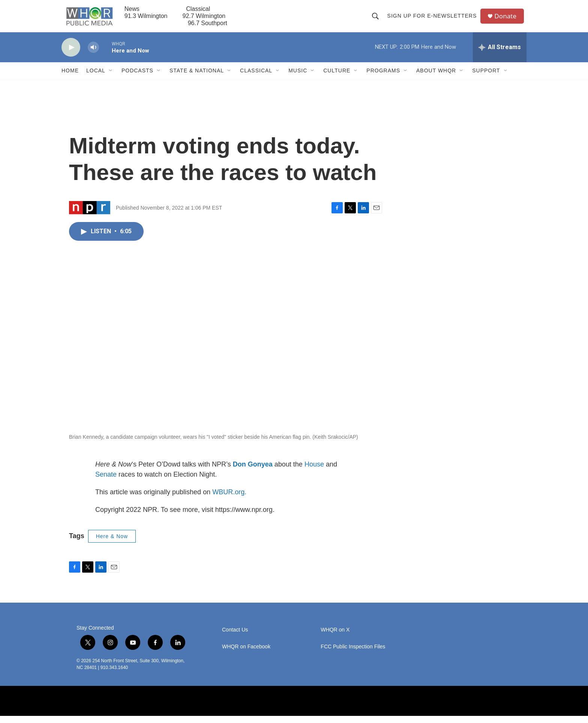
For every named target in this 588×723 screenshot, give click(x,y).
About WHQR (436, 78)
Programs (383, 78)
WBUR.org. (229, 499)
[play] (71, 55)
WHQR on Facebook (246, 654)
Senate (106, 481)
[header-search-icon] (376, 19)
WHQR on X (335, 637)
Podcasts (137, 78)
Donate (507, 20)
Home (70, 78)
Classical (256, 78)
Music (298, 78)
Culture (337, 78)
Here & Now (112, 543)
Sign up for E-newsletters (433, 19)
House (314, 471)
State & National (197, 78)
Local (96, 78)
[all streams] (500, 54)
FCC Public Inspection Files (353, 654)
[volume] (93, 55)
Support (486, 78)
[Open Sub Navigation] (111, 78)
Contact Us (235, 637)
